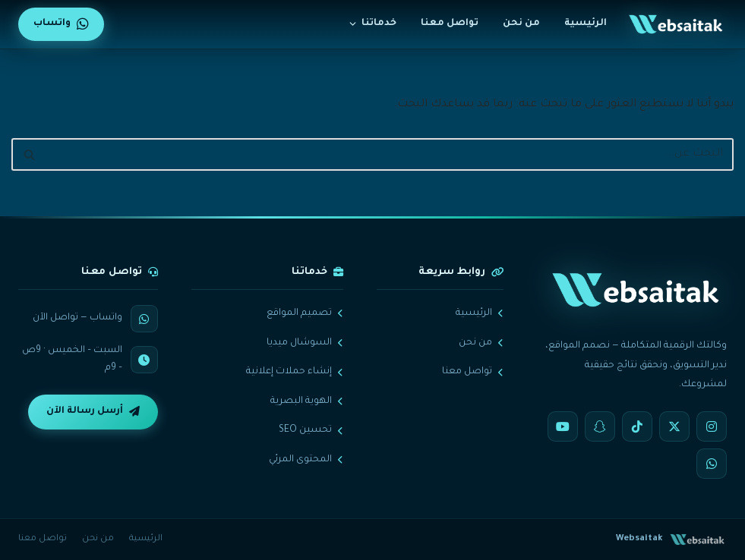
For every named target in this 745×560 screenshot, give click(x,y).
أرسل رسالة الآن (93, 412)
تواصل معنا (450, 24)
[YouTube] (563, 426)
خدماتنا (372, 24)
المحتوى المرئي (306, 460)
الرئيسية (586, 24)
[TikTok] (637, 426)
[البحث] (390, 154)
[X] (674, 426)
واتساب (61, 24)
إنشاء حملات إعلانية (295, 372)
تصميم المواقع (305, 313)
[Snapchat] (600, 426)
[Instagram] (712, 426)
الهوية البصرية (307, 401)
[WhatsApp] (712, 464)
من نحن (521, 24)
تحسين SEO (311, 430)
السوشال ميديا (305, 343)
